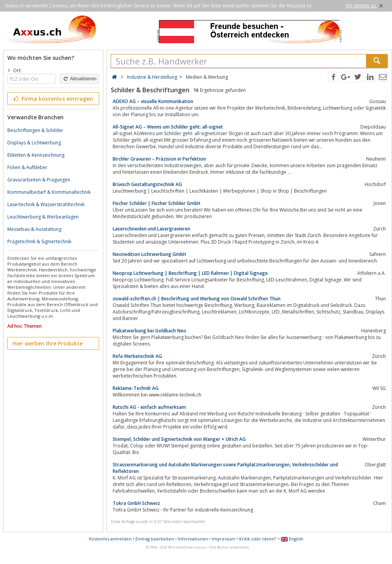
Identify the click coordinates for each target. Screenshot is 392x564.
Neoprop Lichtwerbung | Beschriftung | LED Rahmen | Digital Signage (190, 273)
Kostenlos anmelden (110, 539)
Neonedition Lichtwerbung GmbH (149, 254)
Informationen (193, 539)
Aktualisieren (79, 79)
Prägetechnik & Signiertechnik (39, 241)
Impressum (224, 539)
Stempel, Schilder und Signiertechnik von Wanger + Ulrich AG (179, 439)
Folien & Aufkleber (27, 167)
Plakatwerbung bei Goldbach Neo (150, 331)
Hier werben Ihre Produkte (47, 343)
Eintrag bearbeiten (155, 539)
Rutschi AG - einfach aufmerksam (149, 407)
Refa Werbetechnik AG (137, 356)
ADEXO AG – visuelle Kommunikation (153, 101)
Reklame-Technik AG (136, 388)
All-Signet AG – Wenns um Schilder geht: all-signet (168, 127)
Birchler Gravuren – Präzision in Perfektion (159, 159)
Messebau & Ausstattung (34, 229)
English (292, 539)
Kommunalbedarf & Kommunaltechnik (49, 192)
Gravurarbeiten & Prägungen (39, 180)
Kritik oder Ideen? (258, 539)
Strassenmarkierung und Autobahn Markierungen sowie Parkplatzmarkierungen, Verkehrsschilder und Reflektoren (225, 468)
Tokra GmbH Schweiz (136, 503)
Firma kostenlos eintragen (53, 99)
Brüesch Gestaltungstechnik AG (147, 184)
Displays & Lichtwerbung (34, 143)
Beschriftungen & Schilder (35, 130)
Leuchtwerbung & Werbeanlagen (43, 217)
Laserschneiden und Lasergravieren (151, 229)
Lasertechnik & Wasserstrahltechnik (46, 204)
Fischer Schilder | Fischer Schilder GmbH (156, 203)
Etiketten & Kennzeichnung (36, 155)
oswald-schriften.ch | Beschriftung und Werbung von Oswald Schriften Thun (197, 299)
